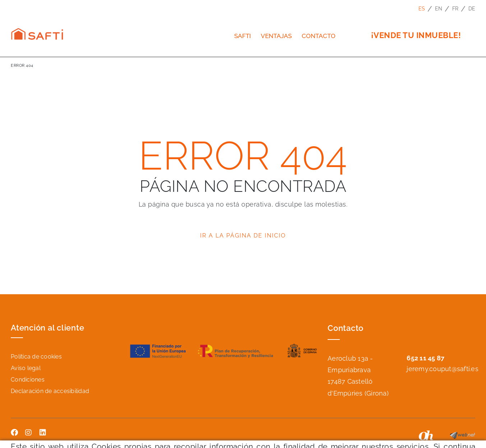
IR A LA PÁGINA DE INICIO (243, 235)
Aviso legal (26, 368)
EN (439, 9)
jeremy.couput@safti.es (443, 369)
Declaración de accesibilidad (50, 391)
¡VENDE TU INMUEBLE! (416, 35)
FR (455, 9)
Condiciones (28, 380)
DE (472, 9)
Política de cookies (36, 357)
